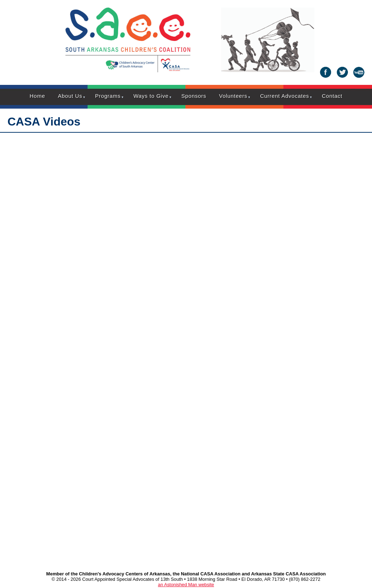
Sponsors (194, 96)
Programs (108, 96)
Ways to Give (151, 96)
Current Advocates (284, 96)
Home (37, 96)
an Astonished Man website (186, 585)
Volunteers (233, 96)
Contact (332, 96)
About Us (70, 96)
